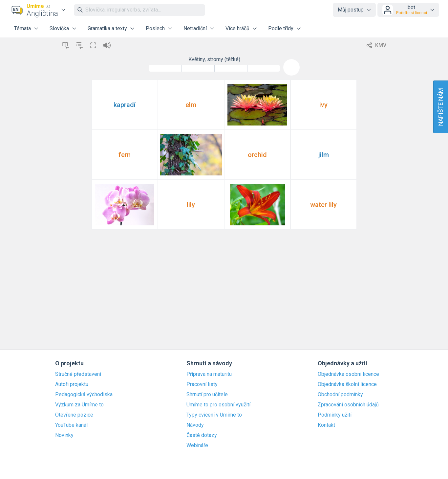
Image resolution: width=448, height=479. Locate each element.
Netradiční (195, 28)
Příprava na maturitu (209, 374)
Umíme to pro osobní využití (218, 405)
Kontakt (326, 425)
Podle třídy (281, 28)
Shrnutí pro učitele (207, 395)
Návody (195, 425)
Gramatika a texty (107, 28)
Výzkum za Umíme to (79, 405)
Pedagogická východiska (84, 395)
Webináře (197, 445)
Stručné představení (78, 374)
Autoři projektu (72, 384)
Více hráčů (237, 28)
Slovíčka (59, 28)
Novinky (64, 435)
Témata (22, 28)
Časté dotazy (202, 435)
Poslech (155, 28)
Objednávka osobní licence (348, 374)
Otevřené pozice (74, 415)
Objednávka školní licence (347, 384)
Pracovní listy (202, 384)
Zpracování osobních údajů (348, 405)
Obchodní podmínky (340, 395)
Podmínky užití (335, 415)
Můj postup (351, 10)
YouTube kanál (71, 425)
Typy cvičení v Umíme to (214, 415)
